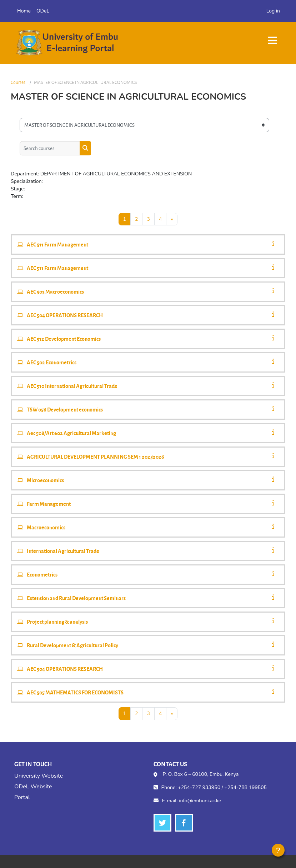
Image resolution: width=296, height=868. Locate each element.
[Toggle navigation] (272, 37)
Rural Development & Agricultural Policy (72, 645)
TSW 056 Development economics (65, 409)
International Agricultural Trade (63, 551)
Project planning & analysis (57, 622)
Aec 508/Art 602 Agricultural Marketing (71, 433)
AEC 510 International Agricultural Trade (72, 386)
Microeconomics (45, 480)
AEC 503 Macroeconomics (55, 291)
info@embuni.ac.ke (200, 801)
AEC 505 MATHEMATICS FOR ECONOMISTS (75, 692)
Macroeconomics (46, 527)
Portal (22, 797)
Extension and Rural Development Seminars (76, 598)
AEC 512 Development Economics (64, 339)
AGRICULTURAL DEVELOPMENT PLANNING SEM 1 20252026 (96, 457)
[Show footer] (278, 850)
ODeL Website (33, 787)
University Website (39, 776)
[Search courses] (50, 148)
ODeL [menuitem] (43, 11)
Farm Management (49, 504)
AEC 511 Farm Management (57, 244)
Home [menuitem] (24, 11)
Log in (273, 11)
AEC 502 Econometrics (52, 362)
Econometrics (42, 574)
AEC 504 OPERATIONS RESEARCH (65, 315)
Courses (18, 82)
